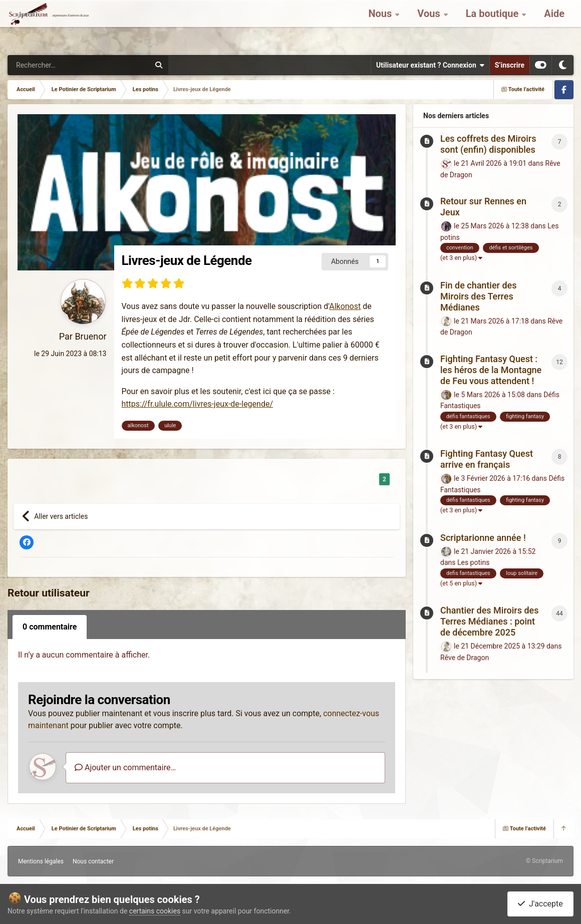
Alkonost (345, 306)
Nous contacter (93, 861)
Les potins (473, 562)
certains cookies (155, 911)
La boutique (494, 25)
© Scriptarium (544, 861)
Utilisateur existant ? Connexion (430, 65)
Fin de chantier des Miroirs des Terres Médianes (478, 296)
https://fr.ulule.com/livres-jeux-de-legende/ (198, 404)
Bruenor (90, 336)
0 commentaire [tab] (50, 627)
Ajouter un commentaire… (125, 767)
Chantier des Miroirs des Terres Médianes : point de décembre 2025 (489, 621)
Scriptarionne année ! (483, 538)
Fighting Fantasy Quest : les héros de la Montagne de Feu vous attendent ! (491, 370)
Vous (430, 25)
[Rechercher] (45, 65)
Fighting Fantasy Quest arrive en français (487, 459)
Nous (381, 25)
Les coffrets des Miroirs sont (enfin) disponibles (488, 144)
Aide (554, 25)
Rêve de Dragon (465, 658)
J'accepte (540, 904)
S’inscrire (510, 65)
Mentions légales (41, 861)
